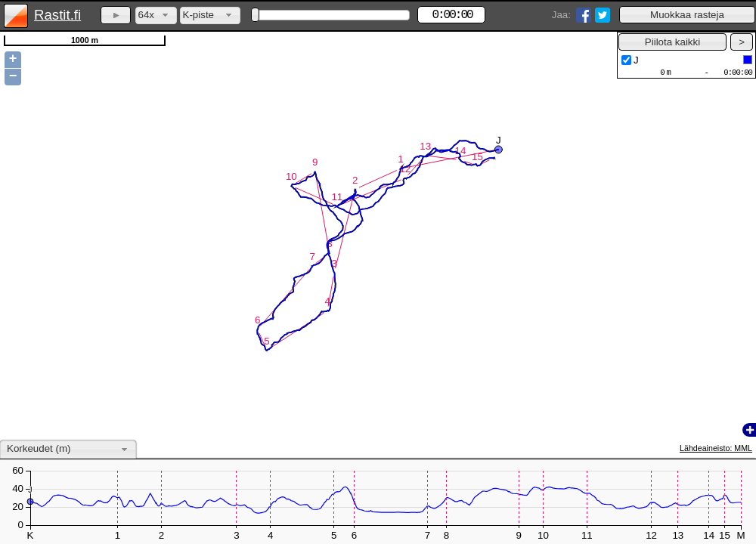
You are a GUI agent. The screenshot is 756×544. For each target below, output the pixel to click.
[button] (687, 15)
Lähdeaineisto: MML (716, 448)
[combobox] (156, 15)
